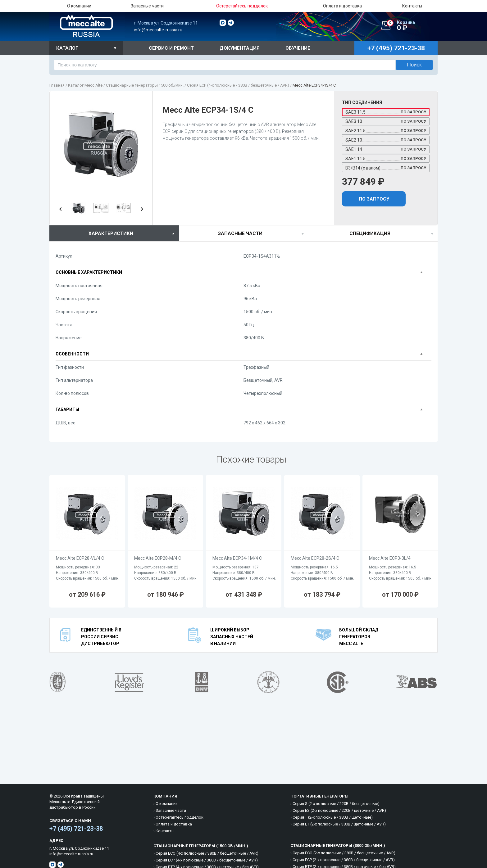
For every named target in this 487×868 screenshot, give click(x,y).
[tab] (114, 233)
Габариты (67, 409)
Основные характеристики (89, 272)
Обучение (298, 48)
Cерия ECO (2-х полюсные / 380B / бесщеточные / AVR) (344, 853)
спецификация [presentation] (370, 233)
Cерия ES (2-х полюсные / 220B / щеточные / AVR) (339, 810)
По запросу (374, 199)
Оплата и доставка (342, 6)
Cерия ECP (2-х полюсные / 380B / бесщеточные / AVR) (344, 860)
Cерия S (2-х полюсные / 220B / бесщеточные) (336, 804)
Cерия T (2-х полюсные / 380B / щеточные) (333, 817)
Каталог (67, 48)
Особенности (72, 354)
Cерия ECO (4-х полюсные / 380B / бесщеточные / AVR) (207, 853)
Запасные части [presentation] (240, 233)
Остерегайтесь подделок (180, 817)
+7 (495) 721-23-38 (76, 829)
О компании (79, 6)
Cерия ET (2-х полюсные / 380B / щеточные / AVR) (339, 824)
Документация (240, 48)
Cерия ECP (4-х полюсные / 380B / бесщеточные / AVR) (207, 860)
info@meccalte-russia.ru (158, 30)
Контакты (412, 6)
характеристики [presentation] (111, 233)
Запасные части (147, 6)
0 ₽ (412, 26)
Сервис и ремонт (171, 48)
